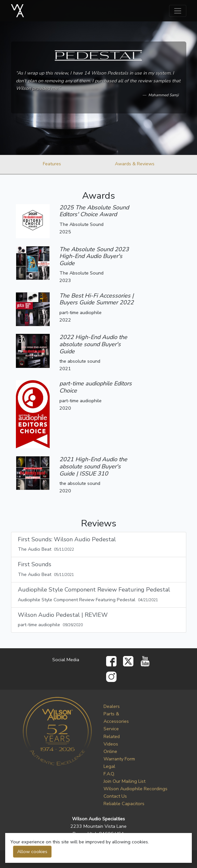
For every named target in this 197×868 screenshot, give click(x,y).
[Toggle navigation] (178, 11)
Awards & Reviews (135, 164)
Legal (109, 766)
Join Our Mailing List (124, 781)
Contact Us (115, 796)
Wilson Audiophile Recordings (135, 789)
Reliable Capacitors (124, 803)
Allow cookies (32, 851)
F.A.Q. (109, 774)
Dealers (112, 706)
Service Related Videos (112, 736)
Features (52, 164)
